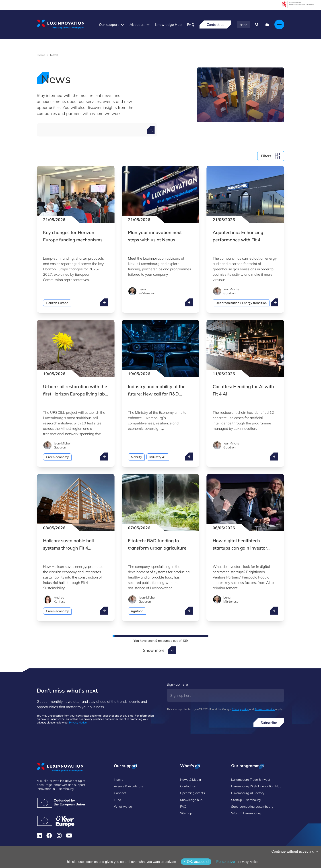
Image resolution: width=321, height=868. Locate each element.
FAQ (191, 24)
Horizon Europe (57, 303)
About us (137, 24)
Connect (120, 793)
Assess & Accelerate (129, 786)
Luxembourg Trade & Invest (251, 780)
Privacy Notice (78, 722)
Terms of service (265, 709)
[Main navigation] (279, 24)
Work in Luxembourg (246, 813)
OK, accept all (196, 862)
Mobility (136, 457)
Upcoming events (192, 793)
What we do (123, 807)
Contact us (215, 24)
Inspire (119, 780)
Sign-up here (177, 684)
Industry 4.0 (158, 457)
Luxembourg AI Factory (248, 793)
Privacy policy (240, 709)
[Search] (257, 24)
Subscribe (269, 723)
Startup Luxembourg (246, 800)
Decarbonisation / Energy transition (241, 303)
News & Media (190, 780)
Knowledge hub (191, 800)
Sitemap (186, 813)
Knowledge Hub (168, 24)
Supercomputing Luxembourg (252, 807)
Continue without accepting (295, 851)
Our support (109, 24)
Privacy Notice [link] (248, 862)
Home (41, 55)
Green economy (57, 457)
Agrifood (137, 611)
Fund (117, 800)
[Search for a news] (151, 130)
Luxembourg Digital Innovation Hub (256, 786)
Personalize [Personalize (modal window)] (226, 862)
